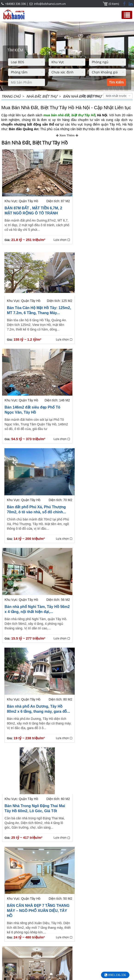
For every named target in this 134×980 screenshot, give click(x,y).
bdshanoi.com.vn (90, 962)
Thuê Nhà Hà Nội (22, 975)
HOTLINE (11, 933)
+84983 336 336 (15, 4)
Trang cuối (93, 914)
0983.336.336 (117, 975)
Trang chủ (11, 96)
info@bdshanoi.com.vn (50, 4)
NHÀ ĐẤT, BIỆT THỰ (42, 96)
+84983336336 (37, 949)
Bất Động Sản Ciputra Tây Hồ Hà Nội (103, 935)
